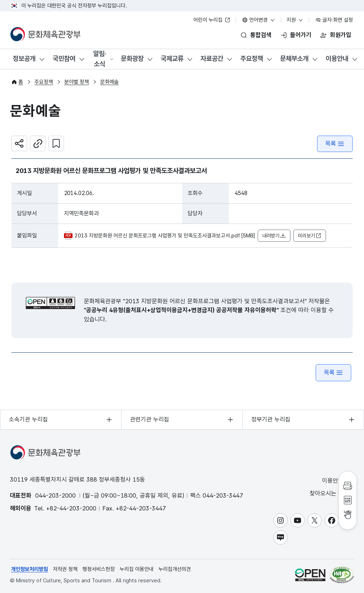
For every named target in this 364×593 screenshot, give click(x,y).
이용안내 (337, 59)
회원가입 (341, 35)
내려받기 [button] (274, 236)
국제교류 (172, 59)
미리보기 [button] (310, 236)
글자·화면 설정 (334, 20)
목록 (335, 144)
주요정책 (252, 59)
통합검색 (261, 35)
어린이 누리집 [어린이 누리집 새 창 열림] (212, 20)
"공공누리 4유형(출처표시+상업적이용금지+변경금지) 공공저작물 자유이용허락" (181, 310)
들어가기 (301, 35)
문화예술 (109, 82)
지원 (295, 20)
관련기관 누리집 (150, 419)
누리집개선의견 (175, 569)
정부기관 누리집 (271, 419)
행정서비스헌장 (99, 569)
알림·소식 (100, 59)
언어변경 (259, 20)
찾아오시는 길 (331, 494)
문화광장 (132, 59)
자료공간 (212, 59)
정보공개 (24, 59)
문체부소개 (294, 59)
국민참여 (64, 59)
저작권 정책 (65, 569)
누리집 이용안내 (137, 569)
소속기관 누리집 (28, 419)
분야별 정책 (77, 82)
